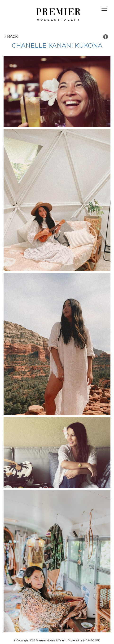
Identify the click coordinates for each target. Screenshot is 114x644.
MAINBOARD (92, 640)
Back (11, 37)
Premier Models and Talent (57, 14)
